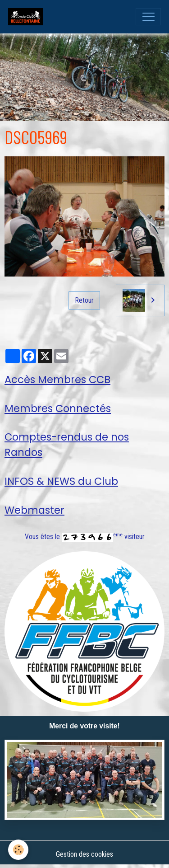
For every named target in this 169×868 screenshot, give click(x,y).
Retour (84, 300)
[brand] (27, 17)
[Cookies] (18, 850)
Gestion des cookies (84, 854)
